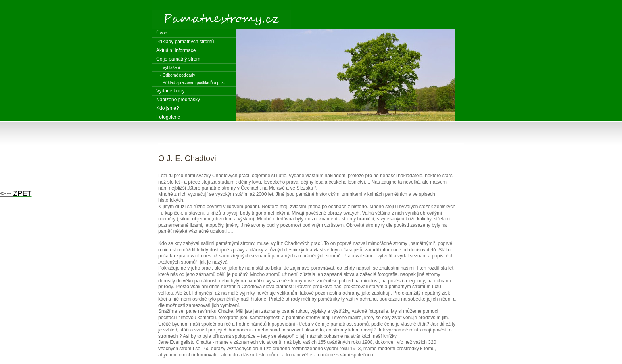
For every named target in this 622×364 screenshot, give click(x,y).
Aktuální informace (176, 50)
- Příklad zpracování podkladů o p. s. (192, 83)
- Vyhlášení (170, 68)
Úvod (162, 33)
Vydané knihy (171, 91)
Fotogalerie (168, 117)
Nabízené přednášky (178, 100)
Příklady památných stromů (185, 42)
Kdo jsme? (168, 108)
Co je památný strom (178, 59)
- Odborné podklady (178, 75)
